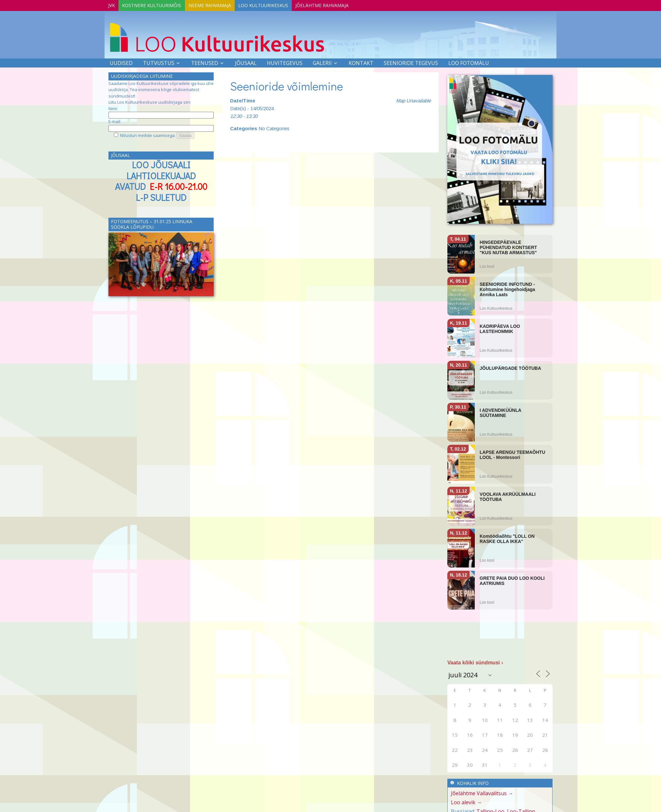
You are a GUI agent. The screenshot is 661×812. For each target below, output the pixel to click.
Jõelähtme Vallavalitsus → (482, 793)
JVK (114, 4)
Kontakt (361, 62)
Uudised (121, 62)
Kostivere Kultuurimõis (158, 4)
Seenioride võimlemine (287, 85)
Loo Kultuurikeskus (279, 4)
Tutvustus (159, 62)
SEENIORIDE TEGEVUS (411, 62)
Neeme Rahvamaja (221, 4)
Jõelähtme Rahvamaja (342, 4)
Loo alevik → (466, 802)
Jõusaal (246, 62)
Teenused (205, 62)
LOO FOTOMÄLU (469, 62)
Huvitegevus (285, 62)
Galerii (322, 62)
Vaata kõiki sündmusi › (475, 662)
